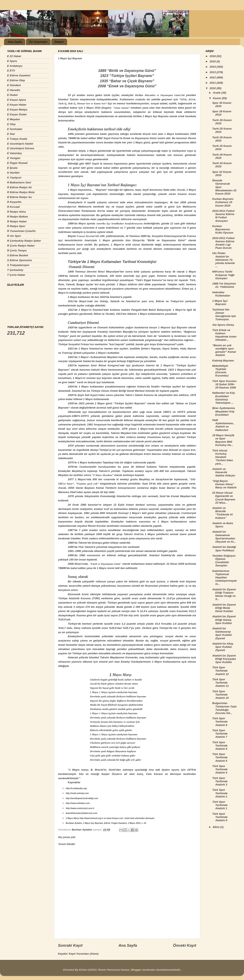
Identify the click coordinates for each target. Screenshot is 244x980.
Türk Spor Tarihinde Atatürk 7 (220, 734)
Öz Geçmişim (38, 42)
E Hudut (12, 95)
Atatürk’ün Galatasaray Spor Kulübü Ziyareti (222, 633)
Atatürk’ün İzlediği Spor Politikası (224, 549)
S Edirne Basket (18, 255)
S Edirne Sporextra (20, 260)
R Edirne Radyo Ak (19, 187)
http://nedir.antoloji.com (77, 793)
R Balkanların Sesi (19, 182)
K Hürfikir (13, 173)
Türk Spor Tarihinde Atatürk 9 (220, 817)
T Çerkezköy (15, 270)
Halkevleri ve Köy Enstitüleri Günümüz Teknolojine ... (224, 398)
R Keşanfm (14, 202)
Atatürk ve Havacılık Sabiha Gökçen (224, 472)
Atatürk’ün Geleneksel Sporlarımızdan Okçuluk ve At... (224, 537)
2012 (213, 77)
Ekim (217, 827)
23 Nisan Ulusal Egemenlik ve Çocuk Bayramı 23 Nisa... (224, 498)
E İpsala (12, 168)
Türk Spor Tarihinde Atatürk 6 (220, 746)
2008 (71, 564)
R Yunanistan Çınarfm (21, 231)
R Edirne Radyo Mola (21, 192)
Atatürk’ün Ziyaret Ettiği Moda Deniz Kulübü (224, 608)
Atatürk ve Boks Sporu (223, 525)
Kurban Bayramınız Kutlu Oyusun (223, 229)
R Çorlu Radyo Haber (21, 246)
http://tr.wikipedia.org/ (76, 788)
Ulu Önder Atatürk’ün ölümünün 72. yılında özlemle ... (224, 260)
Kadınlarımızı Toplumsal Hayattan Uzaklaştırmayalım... (225, 578)
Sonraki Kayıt (70, 945)
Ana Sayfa (15, 42)
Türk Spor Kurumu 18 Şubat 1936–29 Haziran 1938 (224, 384)
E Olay (11, 124)
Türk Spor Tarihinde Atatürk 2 (220, 793)
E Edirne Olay (16, 80)
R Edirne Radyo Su (20, 197)
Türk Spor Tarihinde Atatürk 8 (220, 722)
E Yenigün (14, 158)
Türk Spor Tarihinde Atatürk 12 (221, 671)
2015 (213, 61)
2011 (213, 83)
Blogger (136, 970)
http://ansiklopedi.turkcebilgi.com (82, 798)
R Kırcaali (13, 207)
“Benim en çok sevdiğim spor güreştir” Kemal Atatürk (224, 350)
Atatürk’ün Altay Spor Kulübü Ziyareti (223, 647)
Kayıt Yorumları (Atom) (84, 954)
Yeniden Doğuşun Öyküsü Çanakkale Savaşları (224, 561)
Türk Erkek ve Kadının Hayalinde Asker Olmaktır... (224, 335)
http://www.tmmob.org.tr (91, 818)
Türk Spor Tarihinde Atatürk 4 (220, 769)
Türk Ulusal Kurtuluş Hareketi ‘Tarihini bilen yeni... (223, 457)
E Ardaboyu (15, 66)
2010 (213, 88)
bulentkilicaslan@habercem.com (81, 813)
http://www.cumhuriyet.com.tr (80, 808)
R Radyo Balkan (18, 217)
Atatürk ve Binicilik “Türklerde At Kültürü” (223, 513)
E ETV (11, 71)
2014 (213, 67)
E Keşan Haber (17, 105)
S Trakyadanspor (18, 265)
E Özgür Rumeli (17, 163)
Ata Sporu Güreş (223, 325)
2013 (213, 72)
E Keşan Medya (17, 110)
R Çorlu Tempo (17, 250)
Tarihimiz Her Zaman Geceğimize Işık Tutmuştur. (224, 315)
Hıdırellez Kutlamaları (221, 294)
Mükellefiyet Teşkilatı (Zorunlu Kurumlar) (220, 371)
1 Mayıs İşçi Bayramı (220, 302)
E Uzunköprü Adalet (20, 144)
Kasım (217, 98)
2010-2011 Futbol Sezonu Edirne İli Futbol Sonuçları (223, 216)
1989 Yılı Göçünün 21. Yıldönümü (224, 285)
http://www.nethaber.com (78, 803)
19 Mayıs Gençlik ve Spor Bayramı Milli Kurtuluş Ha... (223, 440)
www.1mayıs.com (115, 818)
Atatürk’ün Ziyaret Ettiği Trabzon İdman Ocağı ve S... (224, 594)
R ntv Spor (14, 236)
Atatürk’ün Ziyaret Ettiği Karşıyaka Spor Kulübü (224, 659)
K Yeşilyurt (14, 178)
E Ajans (12, 61)
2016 (213, 56)
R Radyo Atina (16, 212)
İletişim (59, 42)
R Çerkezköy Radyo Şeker (24, 241)
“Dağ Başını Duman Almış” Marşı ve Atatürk (224, 484)
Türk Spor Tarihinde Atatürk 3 (220, 781)
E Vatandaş (14, 153)
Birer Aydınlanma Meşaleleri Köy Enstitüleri (224, 411)
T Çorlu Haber (16, 275)
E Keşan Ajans (17, 100)
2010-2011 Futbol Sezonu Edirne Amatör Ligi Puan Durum (223, 243)
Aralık (217, 93)
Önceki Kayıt (185, 945)
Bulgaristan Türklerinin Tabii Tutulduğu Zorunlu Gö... (224, 708)
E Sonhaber (15, 129)
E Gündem (14, 85)
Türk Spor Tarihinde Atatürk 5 (220, 757)
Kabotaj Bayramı (223, 361)
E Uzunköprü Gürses (21, 148)
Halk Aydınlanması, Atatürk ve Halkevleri (223, 425)
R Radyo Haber (17, 221)
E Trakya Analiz (17, 139)
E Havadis (14, 90)
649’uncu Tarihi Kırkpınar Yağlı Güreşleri (223, 275)
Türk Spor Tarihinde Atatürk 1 (220, 805)
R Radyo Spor (16, 226)
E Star (11, 134)
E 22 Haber (14, 56)
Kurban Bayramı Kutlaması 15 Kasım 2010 (223, 202)
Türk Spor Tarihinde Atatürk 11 (221, 683)
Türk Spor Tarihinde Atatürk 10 (221, 695)
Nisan (78, 564)
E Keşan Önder (17, 114)
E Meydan (14, 119)
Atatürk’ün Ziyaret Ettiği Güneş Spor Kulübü (224, 620)
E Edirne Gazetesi (19, 75)
